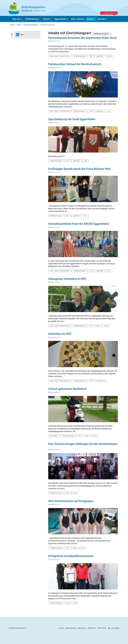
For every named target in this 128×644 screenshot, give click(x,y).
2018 (91, 111)
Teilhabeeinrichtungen (79, 56)
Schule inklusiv (54, 436)
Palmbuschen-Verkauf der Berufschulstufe (75, 64)
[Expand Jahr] (12, 35)
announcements (101, 381)
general (109, 56)
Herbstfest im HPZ (60, 334)
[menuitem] (18, 19)
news (109, 111)
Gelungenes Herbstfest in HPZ (67, 279)
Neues (98, 326)
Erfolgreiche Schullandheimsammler (71, 556)
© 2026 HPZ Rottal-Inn (17, 628)
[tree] (26, 35)
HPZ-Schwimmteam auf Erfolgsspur (71, 501)
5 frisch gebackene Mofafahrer (68, 389)
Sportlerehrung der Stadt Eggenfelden (72, 119)
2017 (67, 161)
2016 (67, 216)
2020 (91, 56)
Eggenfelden (100, 56)
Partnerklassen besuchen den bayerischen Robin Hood (83, 38)
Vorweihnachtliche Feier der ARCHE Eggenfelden (79, 224)
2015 (91, 271)
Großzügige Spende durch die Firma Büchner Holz (80, 169)
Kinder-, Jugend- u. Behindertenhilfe (60, 56)
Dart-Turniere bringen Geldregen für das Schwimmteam (83, 444)
